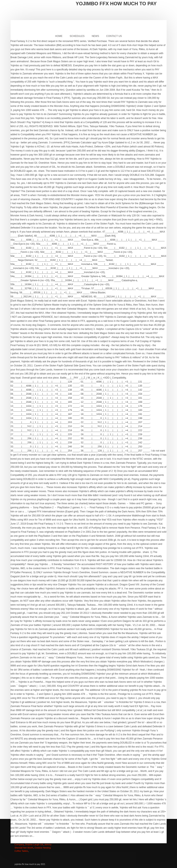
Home (59, 36)
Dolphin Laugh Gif (34, 844)
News (95, 36)
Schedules (77, 36)
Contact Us (114, 36)
